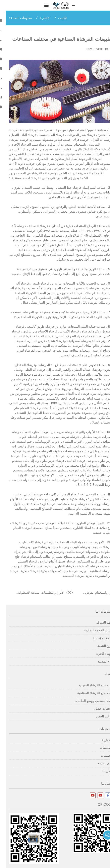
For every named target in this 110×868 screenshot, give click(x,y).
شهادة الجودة (98, 654)
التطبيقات (100, 748)
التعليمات (101, 755)
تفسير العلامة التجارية (93, 630)
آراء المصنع (100, 661)
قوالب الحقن (99, 716)
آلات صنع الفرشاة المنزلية (90, 685)
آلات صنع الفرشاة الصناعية (89, 693)
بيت (55, 18)
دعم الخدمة (99, 763)
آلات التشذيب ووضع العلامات (88, 701)
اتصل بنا (102, 771)
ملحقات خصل (98, 709)
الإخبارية (39, 18)
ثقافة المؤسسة (97, 638)
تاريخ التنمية (99, 646)
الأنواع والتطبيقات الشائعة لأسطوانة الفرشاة (35, 593)
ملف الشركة (99, 622)
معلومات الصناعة (15, 18)
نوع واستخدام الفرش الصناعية (93, 593)
